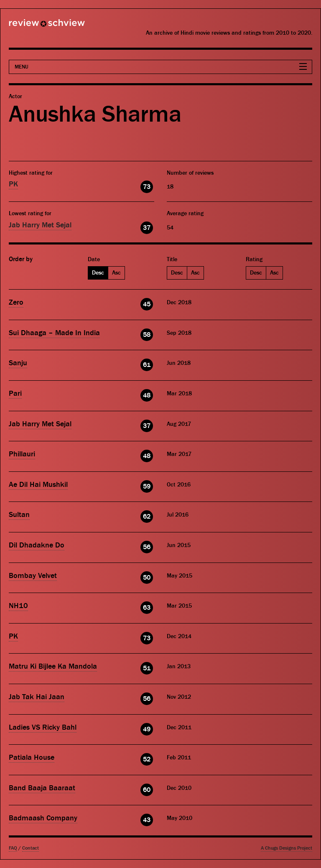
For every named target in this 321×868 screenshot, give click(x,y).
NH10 (18, 606)
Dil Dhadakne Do (37, 545)
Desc (98, 273)
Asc (116, 273)
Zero (16, 302)
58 (147, 335)
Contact (31, 848)
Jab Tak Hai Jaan (37, 697)
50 (147, 578)
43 (147, 820)
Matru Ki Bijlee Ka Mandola (53, 666)
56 (147, 547)
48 (147, 395)
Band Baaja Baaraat (42, 788)
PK (13, 184)
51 (147, 668)
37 (147, 228)
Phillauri (22, 454)
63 (147, 608)
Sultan (19, 515)
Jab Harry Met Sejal (40, 225)
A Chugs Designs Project (287, 848)
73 (147, 187)
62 (147, 517)
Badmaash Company (43, 818)
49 (147, 729)
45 (147, 304)
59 (147, 486)
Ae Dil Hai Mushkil (38, 485)
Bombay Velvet (33, 576)
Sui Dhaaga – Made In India (54, 333)
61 (147, 365)
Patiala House (32, 757)
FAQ (13, 848)
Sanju (18, 363)
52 (147, 759)
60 (147, 790)
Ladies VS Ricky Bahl (43, 727)
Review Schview (33, 26)
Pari (15, 393)
